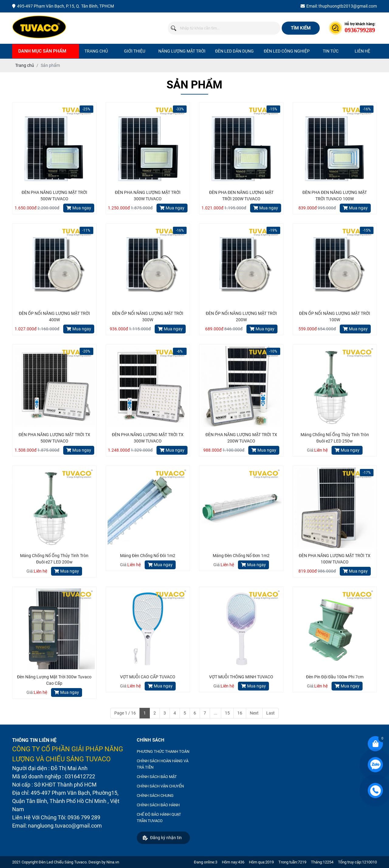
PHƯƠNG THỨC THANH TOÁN (163, 751)
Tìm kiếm (301, 28)
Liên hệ (362, 51)
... (215, 713)
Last (270, 713)
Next (254, 713)
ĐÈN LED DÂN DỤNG (234, 51)
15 (227, 713)
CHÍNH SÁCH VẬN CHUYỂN (160, 786)
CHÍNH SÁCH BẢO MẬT (157, 777)
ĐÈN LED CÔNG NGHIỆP (287, 51)
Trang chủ (96, 51)
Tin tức (331, 51)
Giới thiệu (135, 51)
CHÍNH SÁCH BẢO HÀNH (158, 805)
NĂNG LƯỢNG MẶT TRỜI (182, 51)
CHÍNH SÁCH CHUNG (155, 796)
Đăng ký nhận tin (162, 838)
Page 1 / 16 (125, 713)
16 (240, 713)
